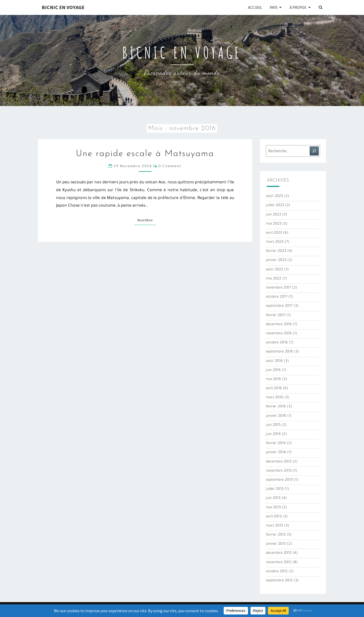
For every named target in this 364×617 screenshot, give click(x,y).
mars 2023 (275, 242)
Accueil (255, 7)
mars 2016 (275, 398)
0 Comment (170, 166)
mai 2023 (274, 224)
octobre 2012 (277, 572)
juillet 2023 (275, 206)
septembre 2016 (279, 352)
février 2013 (276, 535)
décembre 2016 (279, 325)
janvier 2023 (276, 260)
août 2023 (275, 196)
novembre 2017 (279, 288)
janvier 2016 (276, 416)
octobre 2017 (277, 297)
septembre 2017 (279, 306)
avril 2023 (274, 233)
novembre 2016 (279, 334)
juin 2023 (274, 215)
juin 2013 (273, 498)
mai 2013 (273, 508)
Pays (274, 7)
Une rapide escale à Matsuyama (145, 154)
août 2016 (274, 361)
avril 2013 (274, 517)
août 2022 (275, 270)
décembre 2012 (279, 553)
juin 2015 (273, 425)
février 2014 (276, 444)
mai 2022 (274, 279)
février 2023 (276, 251)
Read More (146, 220)
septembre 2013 (279, 480)
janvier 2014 (276, 453)
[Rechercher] (314, 151)
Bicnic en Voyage (63, 7)
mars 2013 (275, 526)
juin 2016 (273, 370)
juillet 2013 (275, 489)
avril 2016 (274, 389)
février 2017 (276, 316)
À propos (298, 7)
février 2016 (276, 407)
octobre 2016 (277, 343)
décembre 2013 (279, 462)
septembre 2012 (279, 581)
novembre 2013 (279, 471)
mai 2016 (274, 380)
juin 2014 (273, 434)
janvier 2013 (276, 544)
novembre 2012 (279, 563)
